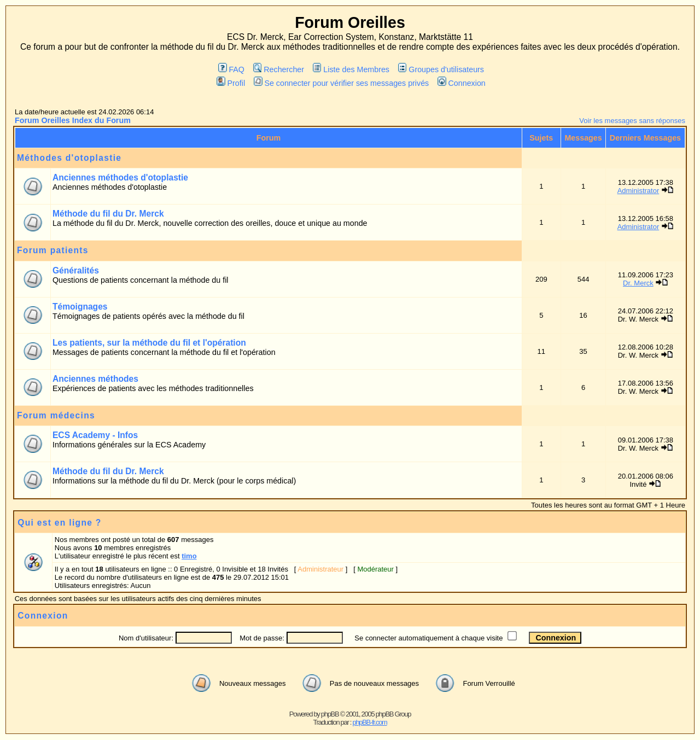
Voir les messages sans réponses (632, 121)
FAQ (231, 69)
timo (189, 556)
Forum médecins (56, 415)
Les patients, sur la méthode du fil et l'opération (149, 343)
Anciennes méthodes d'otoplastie (120, 177)
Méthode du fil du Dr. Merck (108, 214)
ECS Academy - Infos (95, 435)
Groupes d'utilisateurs (441, 69)
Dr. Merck (638, 283)
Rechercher (279, 69)
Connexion (462, 83)
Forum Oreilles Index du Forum (73, 120)
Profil (231, 83)
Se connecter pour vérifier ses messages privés (341, 83)
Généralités (76, 270)
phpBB (330, 714)
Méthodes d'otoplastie (69, 158)
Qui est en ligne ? (59, 523)
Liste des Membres (351, 69)
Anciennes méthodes (95, 379)
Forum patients (53, 250)
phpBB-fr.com (369, 722)
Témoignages (80, 307)
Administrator (638, 191)
